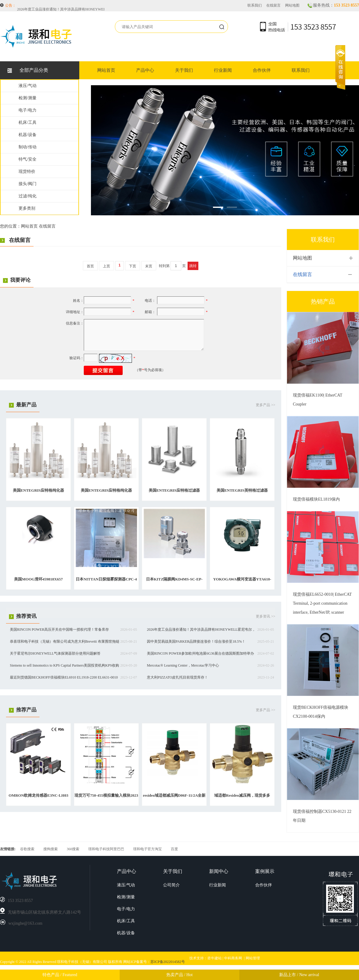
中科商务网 (233, 958)
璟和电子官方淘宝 (147, 849)
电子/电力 (28, 110)
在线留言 (273, 5)
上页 (107, 266)
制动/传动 (28, 147)
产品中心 (145, 70)
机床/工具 (28, 122)
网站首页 (106, 70)
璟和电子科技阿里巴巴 (106, 849)
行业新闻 (223, 70)
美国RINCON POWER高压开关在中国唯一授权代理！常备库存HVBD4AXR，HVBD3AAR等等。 (93, 6)
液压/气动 (28, 86)
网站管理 (253, 958)
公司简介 (171, 885)
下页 (133, 266)
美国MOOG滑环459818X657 (38, 579)
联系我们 (255, 5)
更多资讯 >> (266, 616)
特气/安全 (28, 159)
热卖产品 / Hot (180, 975)
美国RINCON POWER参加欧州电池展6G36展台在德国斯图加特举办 (200, 653)
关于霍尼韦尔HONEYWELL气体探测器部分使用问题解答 (55, 653)
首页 (90, 266)
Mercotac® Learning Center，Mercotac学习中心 (183, 665)
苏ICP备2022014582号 (168, 962)
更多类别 (27, 208)
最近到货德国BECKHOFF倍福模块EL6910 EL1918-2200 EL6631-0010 (64, 677)
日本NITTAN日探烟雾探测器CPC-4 (106, 579)
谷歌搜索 (27, 849)
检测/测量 (28, 98)
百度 (174, 849)
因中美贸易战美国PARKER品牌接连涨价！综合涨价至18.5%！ (196, 641)
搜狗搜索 (51, 849)
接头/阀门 (28, 184)
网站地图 (292, 5)
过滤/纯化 (28, 196)
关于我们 (184, 70)
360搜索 (73, 849)
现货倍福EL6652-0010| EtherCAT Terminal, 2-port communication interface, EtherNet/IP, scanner (322, 603)
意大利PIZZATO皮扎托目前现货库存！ (177, 677)
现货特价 (27, 172)
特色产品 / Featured (60, 975)
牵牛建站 (215, 958)
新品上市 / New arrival (299, 975)
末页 (149, 266)
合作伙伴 (262, 70)
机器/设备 (28, 135)
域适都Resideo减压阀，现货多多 (242, 795)
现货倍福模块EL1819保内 (316, 499)
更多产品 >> (266, 405)
